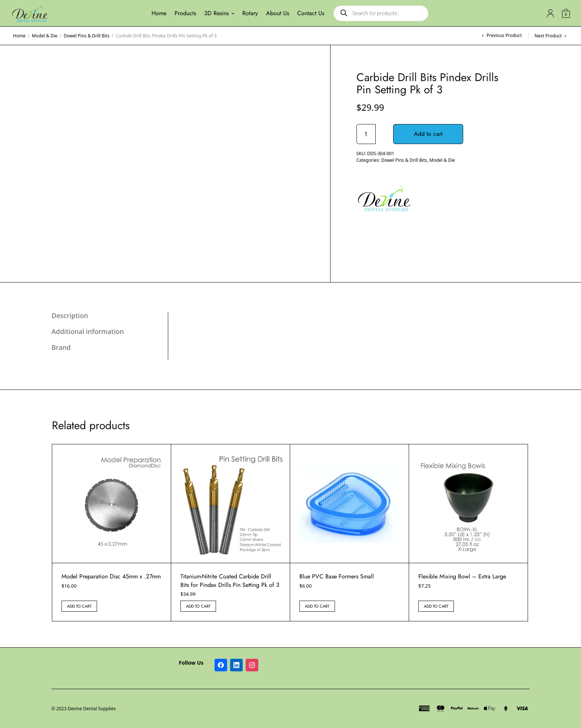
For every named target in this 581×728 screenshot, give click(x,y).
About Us (278, 13)
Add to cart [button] (79, 606)
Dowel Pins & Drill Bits (87, 36)
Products (185, 13)
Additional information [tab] (88, 331)
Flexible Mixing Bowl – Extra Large (462, 576)
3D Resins (216, 13)
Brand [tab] (61, 347)
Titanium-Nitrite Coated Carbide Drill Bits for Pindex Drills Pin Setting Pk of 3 (230, 580)
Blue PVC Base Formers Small (337, 576)
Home (159, 13)
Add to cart (428, 134)
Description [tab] (70, 315)
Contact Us (311, 13)
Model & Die (45, 36)
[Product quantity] (366, 134)
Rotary (250, 13)
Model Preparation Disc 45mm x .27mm (111, 576)
